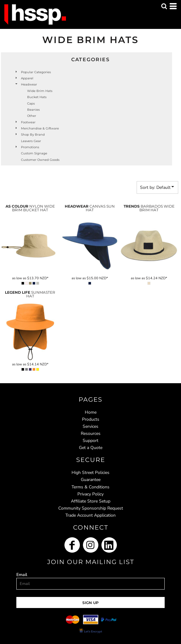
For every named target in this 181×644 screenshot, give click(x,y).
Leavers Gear (31, 141)
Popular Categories (36, 72)
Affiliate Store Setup (91, 501)
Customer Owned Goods (40, 160)
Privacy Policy (90, 494)
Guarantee (91, 480)
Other (32, 116)
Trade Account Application (90, 515)
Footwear (28, 122)
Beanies (33, 110)
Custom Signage (34, 153)
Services (90, 426)
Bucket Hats (37, 97)
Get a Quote (91, 448)
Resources (91, 433)
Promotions (30, 147)
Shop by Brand (33, 135)
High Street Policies (90, 473)
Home (91, 412)
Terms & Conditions (90, 487)
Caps (31, 103)
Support (90, 441)
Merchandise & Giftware (40, 128)
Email (22, 575)
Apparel (27, 78)
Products (91, 419)
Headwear (29, 84)
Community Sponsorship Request (91, 508)
